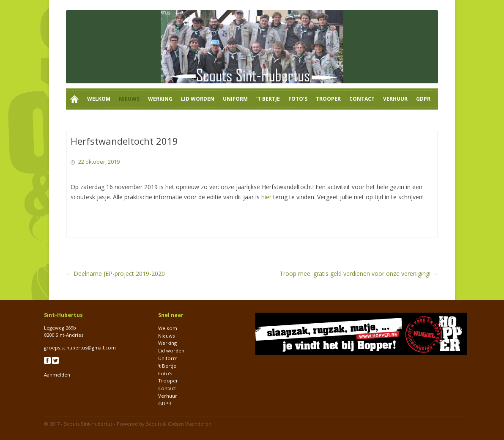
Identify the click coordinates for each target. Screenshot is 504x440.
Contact (362, 99)
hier (266, 197)
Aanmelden (57, 375)
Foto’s (298, 99)
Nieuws (129, 99)
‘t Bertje (268, 99)
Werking (160, 99)
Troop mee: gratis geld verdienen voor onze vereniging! (359, 274)
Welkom (99, 99)
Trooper (328, 99)
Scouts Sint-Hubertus (88, 424)
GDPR (423, 99)
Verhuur (395, 99)
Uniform (235, 99)
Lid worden (198, 99)
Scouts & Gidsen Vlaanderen (179, 424)
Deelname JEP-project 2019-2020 (115, 274)
